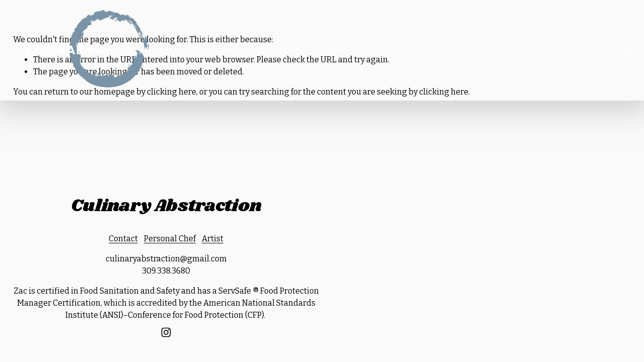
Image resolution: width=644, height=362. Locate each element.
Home (227, 50)
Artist (213, 239)
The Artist (329, 50)
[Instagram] (626, 50)
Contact (400, 50)
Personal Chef (274, 50)
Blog (367, 50)
